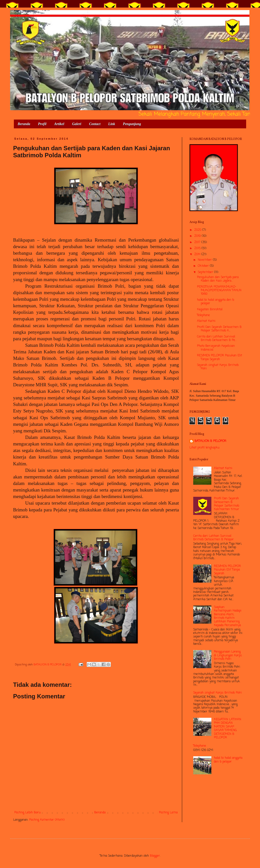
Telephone (203, 315)
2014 (198, 254)
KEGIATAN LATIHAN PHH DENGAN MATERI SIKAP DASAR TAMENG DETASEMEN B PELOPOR (227, 729)
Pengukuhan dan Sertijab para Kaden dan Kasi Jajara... (218, 279)
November (205, 260)
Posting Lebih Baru (27, 813)
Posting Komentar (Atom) (47, 820)
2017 (198, 242)
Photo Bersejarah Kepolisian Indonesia (216, 348)
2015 (198, 248)
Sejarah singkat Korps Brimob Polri (218, 367)
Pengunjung (132, 124)
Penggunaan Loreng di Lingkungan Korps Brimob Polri (228, 655)
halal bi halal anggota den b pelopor (216, 302)
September (206, 272)
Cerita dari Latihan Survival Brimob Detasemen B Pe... (217, 338)
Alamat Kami (206, 321)
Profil (42, 124)
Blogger (155, 856)
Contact (95, 124)
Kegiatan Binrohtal (210, 310)
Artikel (59, 124)
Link (112, 124)
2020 (198, 230)
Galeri (77, 124)
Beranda (24, 124)
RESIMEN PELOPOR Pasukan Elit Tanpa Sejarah (220, 357)
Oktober (204, 266)
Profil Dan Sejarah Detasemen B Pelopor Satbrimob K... (219, 329)
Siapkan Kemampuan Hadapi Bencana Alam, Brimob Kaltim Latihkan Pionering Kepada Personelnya (228, 616)
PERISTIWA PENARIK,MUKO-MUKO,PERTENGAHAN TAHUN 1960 (219, 291)
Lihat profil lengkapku (204, 448)
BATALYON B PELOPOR (210, 441)
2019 (198, 236)
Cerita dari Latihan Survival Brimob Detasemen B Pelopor (214, 538)
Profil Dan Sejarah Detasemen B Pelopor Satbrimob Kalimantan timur (226, 504)
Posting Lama (168, 813)
